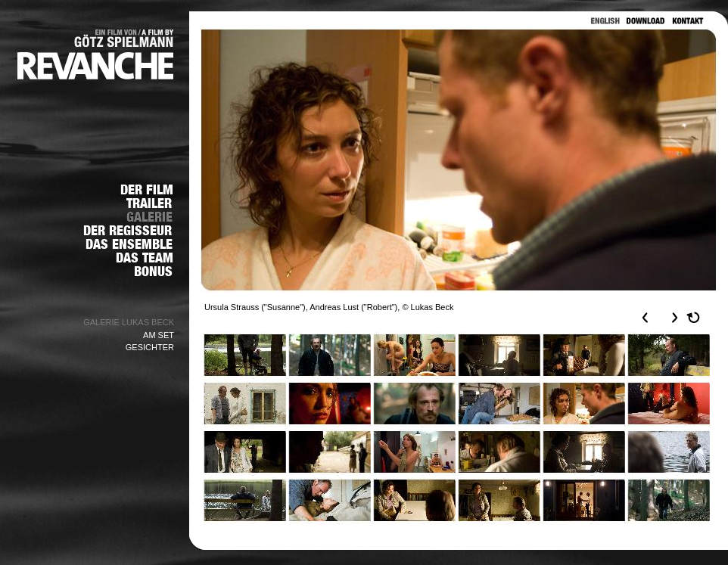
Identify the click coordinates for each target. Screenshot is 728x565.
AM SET (159, 335)
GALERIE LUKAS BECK (129, 322)
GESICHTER (150, 347)
